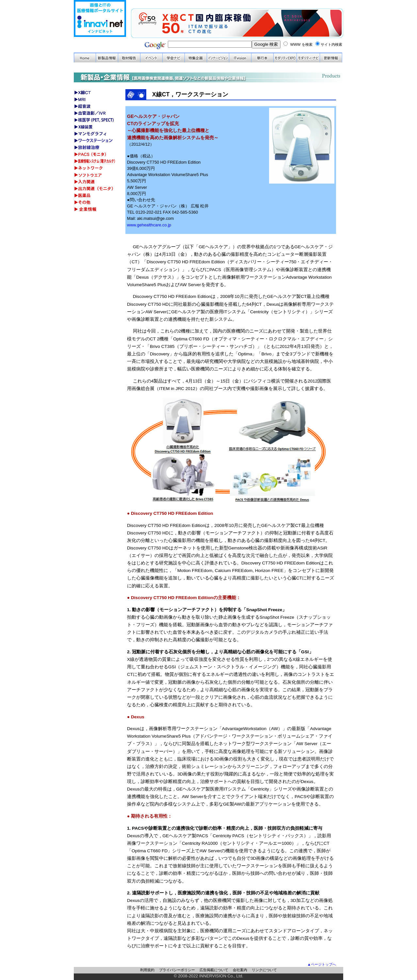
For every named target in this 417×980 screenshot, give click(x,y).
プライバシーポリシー (177, 970)
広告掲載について (214, 970)
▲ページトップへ (322, 964)
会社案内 (240, 970)
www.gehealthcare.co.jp (149, 225)
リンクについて (264, 970)
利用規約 (147, 970)
